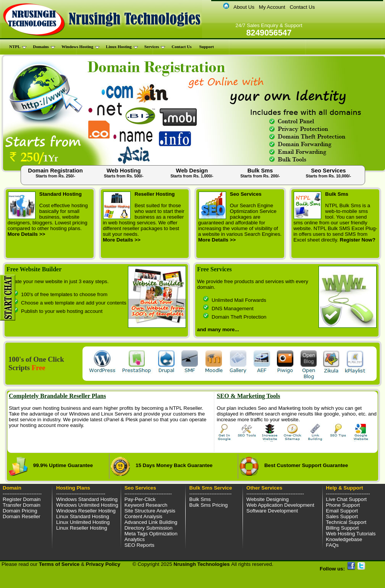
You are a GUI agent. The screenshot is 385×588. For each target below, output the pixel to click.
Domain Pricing (20, 511)
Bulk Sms (260, 173)
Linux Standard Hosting (83, 516)
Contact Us (302, 7)
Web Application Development (280, 505)
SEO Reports (140, 545)
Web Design (192, 173)
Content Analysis (143, 516)
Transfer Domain (22, 505)
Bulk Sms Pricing (209, 505)
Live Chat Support (346, 499)
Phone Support (343, 505)
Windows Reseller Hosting (86, 511)
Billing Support (342, 528)
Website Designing (268, 499)
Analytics (135, 539)
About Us (244, 7)
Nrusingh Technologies (202, 564)
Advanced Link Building (151, 522)
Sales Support (342, 516)
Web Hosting (124, 173)
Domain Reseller (22, 516)
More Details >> (27, 234)
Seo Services (328, 173)
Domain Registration (55, 173)
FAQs (332, 545)
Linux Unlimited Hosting (83, 522)
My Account (272, 7)
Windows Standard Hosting (87, 499)
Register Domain (22, 499)
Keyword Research (146, 505)
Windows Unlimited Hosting (87, 505)
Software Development (272, 511)
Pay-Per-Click (140, 499)
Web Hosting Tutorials (351, 534)
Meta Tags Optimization (151, 534)
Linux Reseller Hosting (82, 528)
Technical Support (346, 522)
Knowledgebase (344, 539)
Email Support (342, 511)
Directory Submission (149, 528)
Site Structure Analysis (150, 511)
